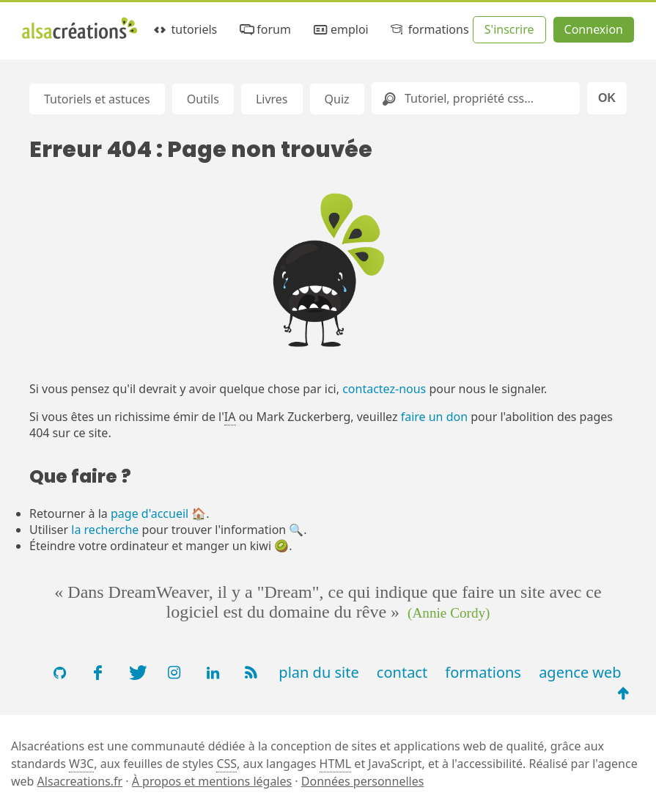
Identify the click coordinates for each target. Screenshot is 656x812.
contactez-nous (384, 389)
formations (428, 30)
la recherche (105, 530)
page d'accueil (150, 513)
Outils (203, 99)
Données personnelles (363, 781)
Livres (272, 99)
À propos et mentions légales (212, 781)
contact (402, 672)
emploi (339, 30)
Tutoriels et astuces (97, 99)
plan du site (318, 672)
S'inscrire (509, 29)
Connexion (594, 29)
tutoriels (184, 30)
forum (264, 30)
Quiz (337, 99)
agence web (580, 672)
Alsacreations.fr (80, 781)
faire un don (434, 417)
